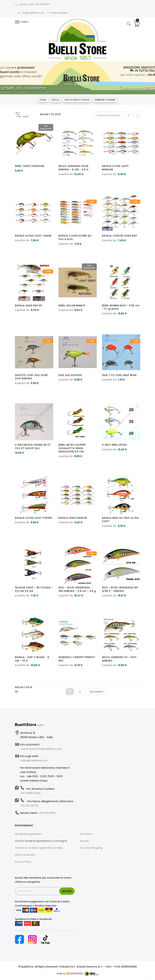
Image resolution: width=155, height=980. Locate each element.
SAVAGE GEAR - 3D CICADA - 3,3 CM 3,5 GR (34, 589)
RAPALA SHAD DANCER (73, 518)
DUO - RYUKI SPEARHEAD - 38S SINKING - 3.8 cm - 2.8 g (77, 589)
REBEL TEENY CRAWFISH (30, 166)
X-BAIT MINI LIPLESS (114, 445)
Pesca (55, 100)
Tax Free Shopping (91, 848)
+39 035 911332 (47, 813)
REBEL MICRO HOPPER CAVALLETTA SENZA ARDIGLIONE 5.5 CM (72, 448)
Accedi (84, 841)
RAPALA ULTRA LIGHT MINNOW (115, 168)
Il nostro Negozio (57, 13)
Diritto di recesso (25, 855)
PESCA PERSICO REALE (77, 100)
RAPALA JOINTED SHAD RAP (120, 236)
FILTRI (26, 117)
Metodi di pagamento (28, 834)
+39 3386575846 (30, 793)
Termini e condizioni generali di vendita (39, 848)
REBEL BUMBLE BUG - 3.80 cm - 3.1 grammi (121, 307)
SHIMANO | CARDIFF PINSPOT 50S (77, 659)
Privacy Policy (23, 862)
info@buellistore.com (31, 13)
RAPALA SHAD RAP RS (29, 305)
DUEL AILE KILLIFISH (70, 375)
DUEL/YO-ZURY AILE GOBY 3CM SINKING (31, 377)
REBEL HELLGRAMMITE (72, 305)
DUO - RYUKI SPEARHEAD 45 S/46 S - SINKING (120, 589)
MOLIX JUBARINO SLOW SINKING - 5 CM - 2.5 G (73, 168)
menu (22, 22)
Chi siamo (86, 834)
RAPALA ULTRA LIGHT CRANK (33, 236)
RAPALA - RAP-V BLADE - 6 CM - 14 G (32, 659)
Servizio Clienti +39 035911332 (32, 4)
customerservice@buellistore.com (41, 749)
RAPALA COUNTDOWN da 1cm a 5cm (75, 237)
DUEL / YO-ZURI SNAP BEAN (119, 375)
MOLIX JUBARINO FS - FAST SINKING (119, 659)
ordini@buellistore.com (34, 760)
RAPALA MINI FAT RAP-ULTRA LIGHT (120, 520)
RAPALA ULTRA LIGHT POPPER (34, 518)
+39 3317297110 (29, 806)
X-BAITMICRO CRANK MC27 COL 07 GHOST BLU (33, 446)
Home (43, 100)
